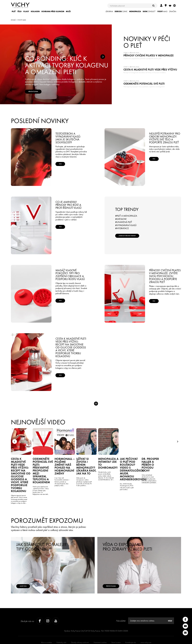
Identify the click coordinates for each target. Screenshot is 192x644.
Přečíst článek (116, 571)
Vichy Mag (22, 20)
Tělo (19, 11)
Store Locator (116, 630)
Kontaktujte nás (131, 630)
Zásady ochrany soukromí (80, 630)
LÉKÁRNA (109, 11)
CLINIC (121, 11)
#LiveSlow (121, 219)
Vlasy (26, 11)
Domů (13, 20)
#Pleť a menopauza (126, 216)
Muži (68, 11)
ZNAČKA (173, 11)
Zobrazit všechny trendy (134, 238)
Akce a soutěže (46, 630)
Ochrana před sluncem (53, 11)
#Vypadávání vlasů (126, 225)
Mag (162, 11)
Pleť (14, 11)
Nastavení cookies (100, 630)
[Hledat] (154, 6)
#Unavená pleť (124, 222)
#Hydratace (122, 228)
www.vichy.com (146, 630)
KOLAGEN (35, 11)
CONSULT (149, 11)
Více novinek (96, 406)
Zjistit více (28, 571)
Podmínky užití (61, 630)
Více (64, 166)
